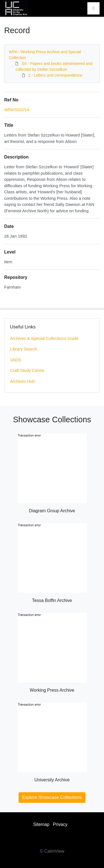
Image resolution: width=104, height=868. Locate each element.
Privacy (60, 824)
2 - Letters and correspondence (55, 75)
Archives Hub (22, 381)
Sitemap (41, 824)
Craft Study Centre (27, 370)
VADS (16, 360)
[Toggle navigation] (93, 8)
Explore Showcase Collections (52, 797)
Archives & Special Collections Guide (44, 338)
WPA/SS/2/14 (17, 110)
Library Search (24, 349)
